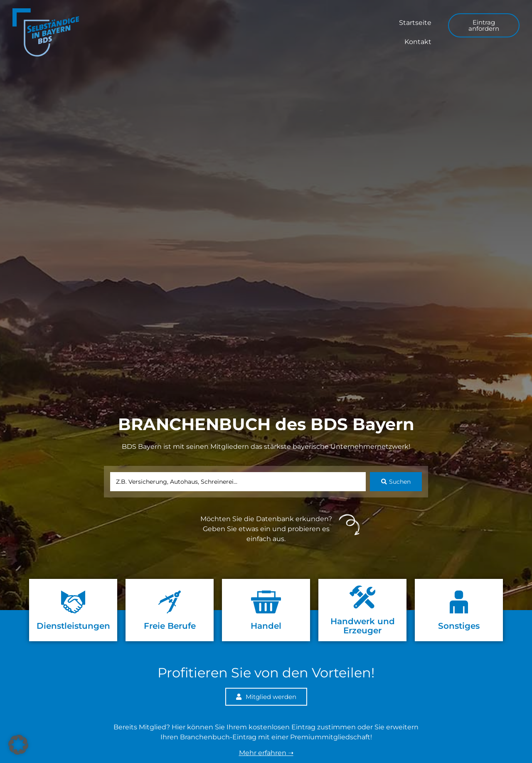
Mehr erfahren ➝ (266, 753)
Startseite (415, 23)
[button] (18, 745)
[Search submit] (396, 482)
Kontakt (418, 42)
